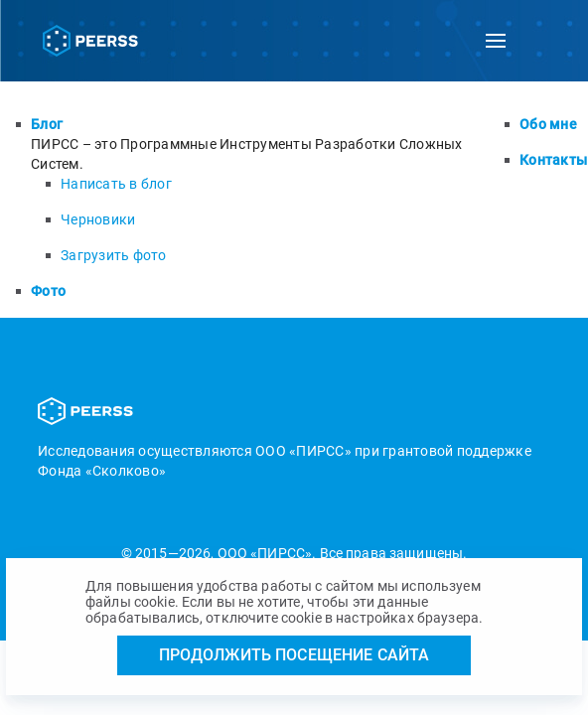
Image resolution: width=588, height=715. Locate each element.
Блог (47, 124)
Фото (48, 291)
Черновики (98, 219)
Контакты (553, 160)
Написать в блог (116, 184)
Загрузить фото (114, 255)
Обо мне (548, 124)
